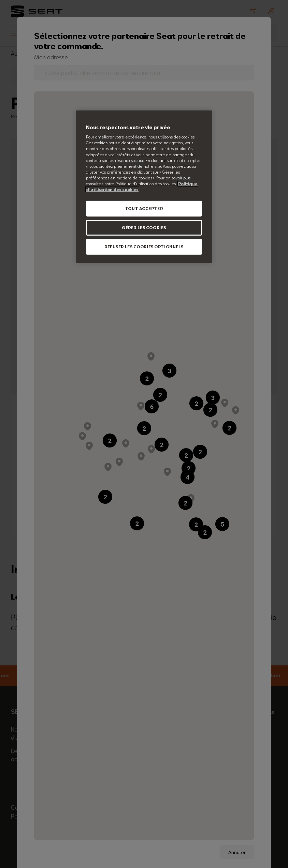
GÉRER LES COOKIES (144, 228)
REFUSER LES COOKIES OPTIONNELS (144, 247)
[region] (144, 187)
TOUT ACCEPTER (144, 209)
